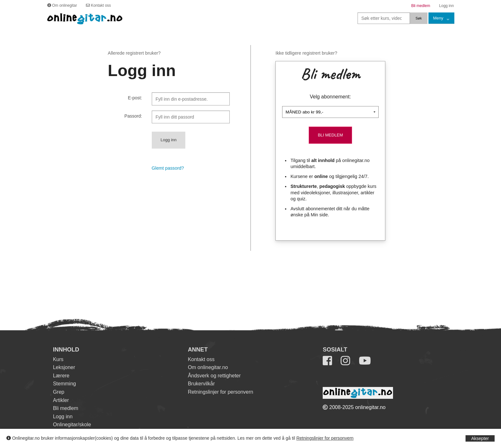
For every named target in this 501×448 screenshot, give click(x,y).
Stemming (65, 384)
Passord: (133, 116)
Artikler (61, 400)
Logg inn (63, 417)
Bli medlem (66, 408)
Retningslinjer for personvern (325, 438)
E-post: (135, 98)
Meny (438, 18)
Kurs (58, 359)
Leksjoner (64, 367)
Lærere (61, 376)
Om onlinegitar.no (208, 367)
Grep (59, 392)
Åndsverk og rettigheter (214, 376)
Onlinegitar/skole (72, 425)
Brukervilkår (201, 384)
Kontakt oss (201, 359)
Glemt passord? (168, 168)
